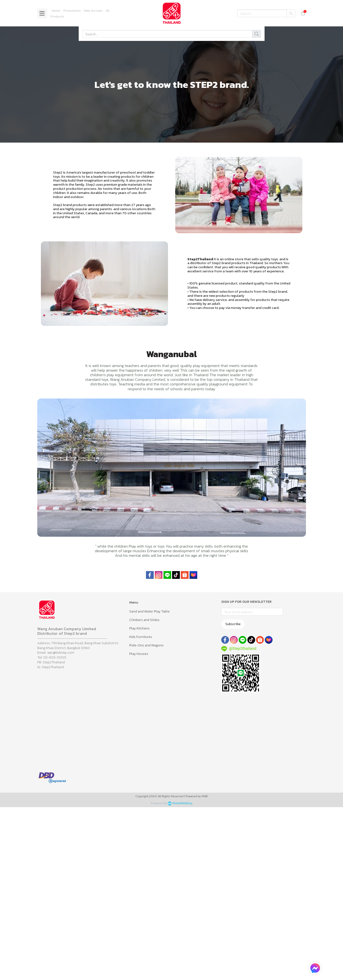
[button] (266, 13)
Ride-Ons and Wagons (146, 645)
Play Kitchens (139, 628)
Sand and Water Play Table (149, 611)
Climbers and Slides (144, 620)
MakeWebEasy (183, 803)
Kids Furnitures (141, 637)
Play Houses (139, 654)
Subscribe (233, 624)
